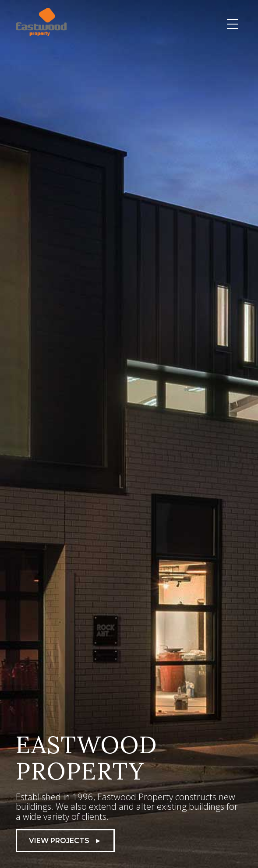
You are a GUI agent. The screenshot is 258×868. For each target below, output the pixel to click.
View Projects (65, 841)
